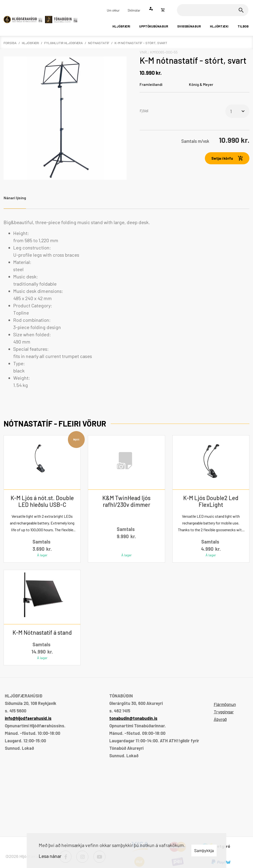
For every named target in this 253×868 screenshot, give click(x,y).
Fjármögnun (225, 704)
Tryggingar (224, 712)
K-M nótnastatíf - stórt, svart (141, 43)
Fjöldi (144, 111)
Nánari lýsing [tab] (15, 198)
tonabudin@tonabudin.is (133, 718)
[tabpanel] (126, 304)
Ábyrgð (220, 719)
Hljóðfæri (30, 43)
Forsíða (10, 43)
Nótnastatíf (99, 43)
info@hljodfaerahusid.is (28, 718)
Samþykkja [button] (204, 850)
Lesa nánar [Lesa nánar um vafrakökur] (50, 856)
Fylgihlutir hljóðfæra (64, 43)
